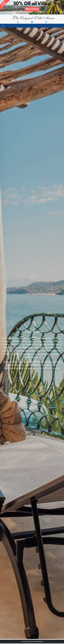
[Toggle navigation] (3, 26)
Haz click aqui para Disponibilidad (32, 641)
